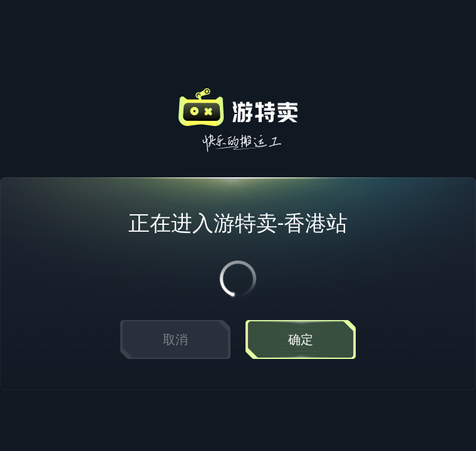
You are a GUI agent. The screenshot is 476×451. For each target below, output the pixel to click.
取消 (175, 340)
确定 (301, 340)
